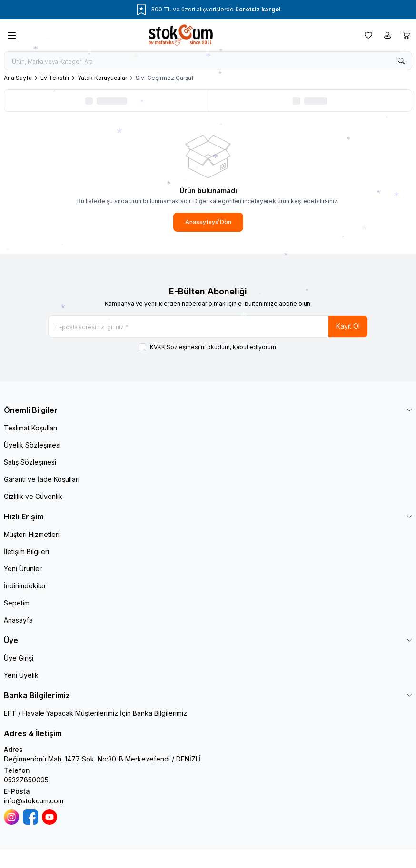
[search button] (401, 61)
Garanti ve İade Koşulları (42, 479)
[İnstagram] (11, 817)
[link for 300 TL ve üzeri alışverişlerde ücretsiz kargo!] (208, 10)
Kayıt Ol (348, 326)
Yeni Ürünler (23, 569)
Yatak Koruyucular (102, 78)
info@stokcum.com (34, 801)
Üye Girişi (19, 658)
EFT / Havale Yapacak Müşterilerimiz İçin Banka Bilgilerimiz (95, 713)
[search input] (208, 61)
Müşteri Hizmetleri (32, 534)
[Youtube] (50, 817)
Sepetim (17, 603)
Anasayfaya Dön (208, 222)
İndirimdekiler (25, 586)
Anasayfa (18, 620)
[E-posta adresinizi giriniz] (208, 327)
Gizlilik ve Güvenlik (33, 496)
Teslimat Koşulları (30, 428)
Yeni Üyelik (21, 675)
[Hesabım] (387, 35)
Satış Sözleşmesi (30, 462)
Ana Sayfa (18, 78)
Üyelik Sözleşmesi (32, 445)
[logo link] (190, 35)
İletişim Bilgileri (26, 551)
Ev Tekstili (55, 78)
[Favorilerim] (368, 35)
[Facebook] (30, 817)
